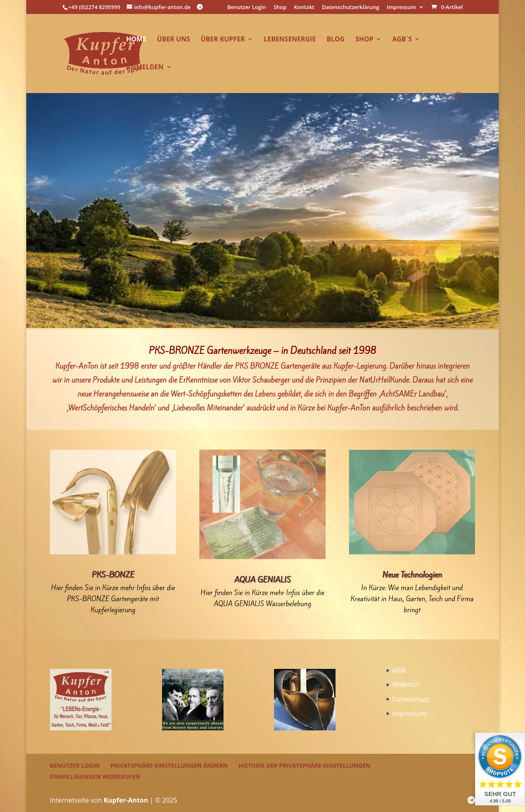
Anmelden (145, 68)
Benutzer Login (247, 8)
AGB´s (402, 40)
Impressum (401, 8)
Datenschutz (411, 699)
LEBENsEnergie (290, 40)
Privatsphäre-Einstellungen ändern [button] (169, 765)
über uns (173, 40)
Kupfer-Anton (126, 800)
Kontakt (304, 8)
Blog (336, 40)
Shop (280, 8)
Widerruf (406, 684)
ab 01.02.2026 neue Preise (263, 178)
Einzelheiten (262, 207)
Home (136, 40)
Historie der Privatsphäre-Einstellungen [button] (304, 765)
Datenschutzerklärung (351, 8)
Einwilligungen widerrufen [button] (95, 777)
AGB (399, 670)
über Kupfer (223, 40)
